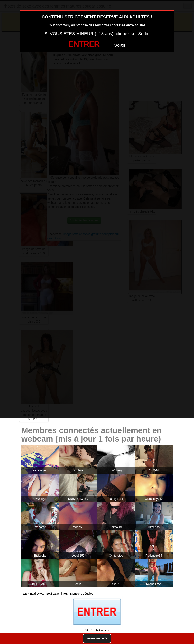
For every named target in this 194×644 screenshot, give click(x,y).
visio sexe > (97, 638)
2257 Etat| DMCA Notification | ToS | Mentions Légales (58, 594)
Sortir (120, 45)
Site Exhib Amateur (97, 630)
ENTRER (84, 44)
